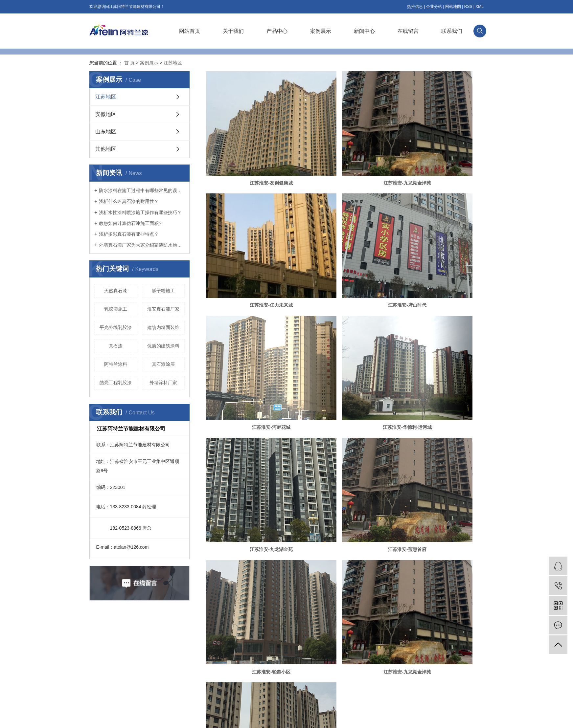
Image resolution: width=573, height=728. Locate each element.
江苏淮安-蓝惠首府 (345, 327)
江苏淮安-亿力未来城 (439, 149)
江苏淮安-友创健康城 (251, 149)
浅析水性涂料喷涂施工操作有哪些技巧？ (140, 212)
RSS (468, 7)
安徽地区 (106, 114)
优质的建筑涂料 (163, 346)
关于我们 (233, 31)
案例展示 (321, 31)
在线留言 (408, 31)
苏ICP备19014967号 (231, 718)
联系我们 (452, 31)
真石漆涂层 (163, 364)
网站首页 (190, 31)
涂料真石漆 (331, 718)
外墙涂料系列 (150, 660)
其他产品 (147, 700)
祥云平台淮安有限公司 (463, 718)
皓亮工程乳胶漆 (116, 383)
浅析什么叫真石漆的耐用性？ (129, 201)
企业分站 (434, 7)
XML (480, 7)
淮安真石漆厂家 (163, 309)
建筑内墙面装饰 (163, 327)
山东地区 (106, 132)
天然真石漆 (116, 291)
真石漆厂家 (281, 718)
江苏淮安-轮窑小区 (439, 327)
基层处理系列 (150, 670)
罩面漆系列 (149, 690)
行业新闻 (245, 660)
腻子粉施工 (163, 291)
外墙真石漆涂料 (306, 718)
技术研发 (97, 680)
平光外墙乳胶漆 (116, 327)
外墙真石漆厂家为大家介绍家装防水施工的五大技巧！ (142, 245)
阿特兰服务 (99, 700)
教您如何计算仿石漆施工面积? (130, 223)
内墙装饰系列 (150, 680)
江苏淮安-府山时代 (251, 238)
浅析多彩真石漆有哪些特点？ (129, 234)
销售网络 (97, 690)
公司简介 (97, 651)
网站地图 (453, 7)
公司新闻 (245, 651)
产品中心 (277, 31)
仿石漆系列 (149, 651)
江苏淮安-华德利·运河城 (439, 238)
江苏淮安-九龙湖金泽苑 (345, 149)
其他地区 (106, 149)
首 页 (129, 63)
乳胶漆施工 (116, 309)
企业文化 (97, 660)
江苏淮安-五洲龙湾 (345, 416)
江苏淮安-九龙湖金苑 (251, 327)
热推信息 (415, 7)
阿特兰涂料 (116, 364)
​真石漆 (116, 346)
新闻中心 (364, 31)
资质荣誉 (97, 670)
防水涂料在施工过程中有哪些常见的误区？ (142, 190)
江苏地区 (173, 63)
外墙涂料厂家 (163, 383)
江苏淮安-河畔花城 (345, 238)
